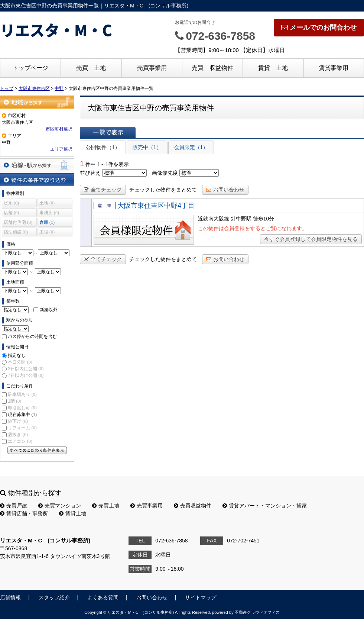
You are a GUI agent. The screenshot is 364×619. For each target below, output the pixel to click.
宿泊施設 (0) (16, 232)
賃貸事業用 (334, 68)
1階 (14, 401)
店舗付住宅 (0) (18, 222)
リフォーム (22, 428)
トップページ (30, 68)
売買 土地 (91, 68)
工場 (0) (47, 232)
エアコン (20, 441)
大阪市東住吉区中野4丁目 (156, 206)
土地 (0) (47, 203)
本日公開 (20, 362)
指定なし (17, 355)
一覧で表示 (108, 132)
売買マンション (60, 506)
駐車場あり (22, 394)
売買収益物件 (193, 506)
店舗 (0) (11, 213)
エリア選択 (61, 149)
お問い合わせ (225, 190)
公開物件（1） (103, 147)
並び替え (90, 173)
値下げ (18, 421)
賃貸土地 (73, 513)
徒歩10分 (264, 219)
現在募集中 (22, 415)
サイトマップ (201, 597)
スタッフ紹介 (54, 597)
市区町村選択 (59, 129)
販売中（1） (147, 147)
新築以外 (49, 310)
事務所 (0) (49, 213)
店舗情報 (10, 597)
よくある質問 (103, 597)
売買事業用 (152, 68)
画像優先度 (165, 173)
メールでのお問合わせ (319, 28)
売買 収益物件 (212, 68)
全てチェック (103, 190)
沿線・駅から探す (37, 165)
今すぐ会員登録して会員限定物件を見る (311, 239)
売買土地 (106, 506)
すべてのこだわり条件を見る (37, 450)
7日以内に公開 (26, 375)
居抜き (18, 435)
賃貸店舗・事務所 (24, 513)
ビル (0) (11, 203)
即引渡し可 (22, 408)
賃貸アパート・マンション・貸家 (265, 506)
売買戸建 (14, 506)
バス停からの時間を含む (32, 336)
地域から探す (37, 102)
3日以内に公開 (26, 369)
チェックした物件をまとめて (163, 190)
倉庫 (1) (47, 222)
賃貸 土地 (273, 68)
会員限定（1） (191, 147)
